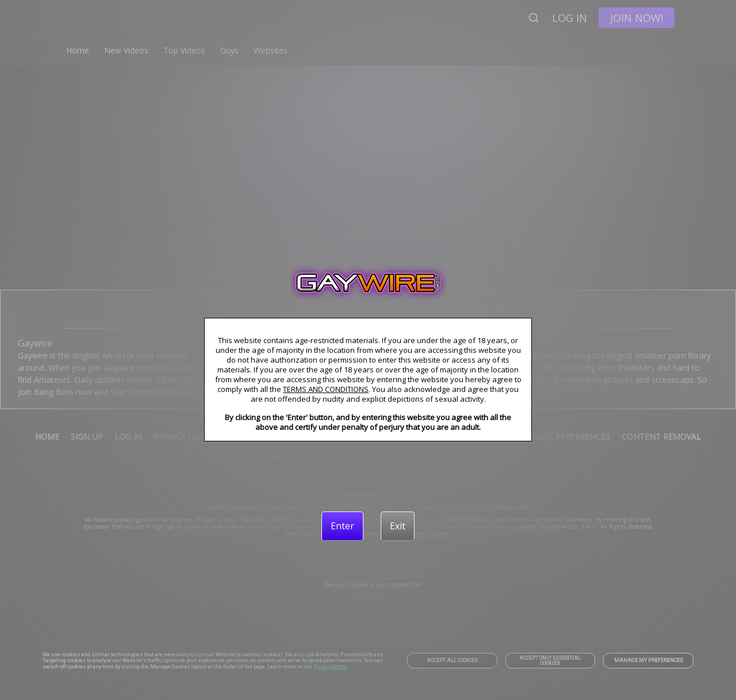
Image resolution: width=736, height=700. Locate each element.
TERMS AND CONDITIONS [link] (326, 389)
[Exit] (398, 526)
